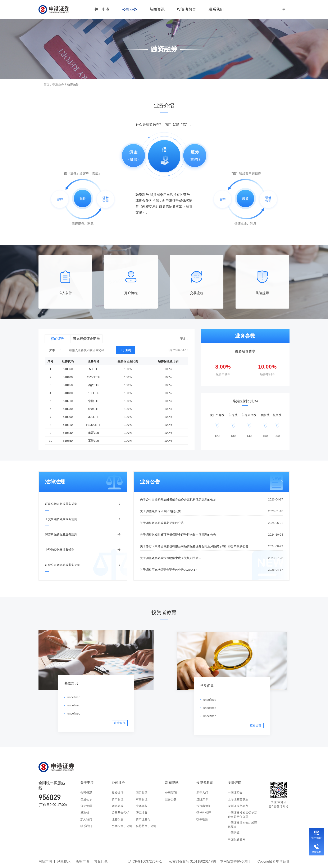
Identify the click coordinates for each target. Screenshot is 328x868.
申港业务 (58, 84)
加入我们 (86, 819)
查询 (128, 350)
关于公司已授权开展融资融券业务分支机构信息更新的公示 (211, 499)
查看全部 (120, 723)
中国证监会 (235, 793)
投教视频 (202, 819)
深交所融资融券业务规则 (61, 534)
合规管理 (86, 806)
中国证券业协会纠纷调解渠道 (242, 825)
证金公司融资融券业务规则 (63, 565)
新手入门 (202, 793)
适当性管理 (204, 813)
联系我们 (216, 9)
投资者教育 (187, 11)
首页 (46, 84)
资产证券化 (143, 819)
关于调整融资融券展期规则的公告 (211, 523)
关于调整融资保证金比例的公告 (211, 511)
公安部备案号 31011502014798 (193, 861)
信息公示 (86, 799)
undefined (74, 697)
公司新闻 (171, 793)
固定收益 (142, 793)
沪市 (52, 350)
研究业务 (142, 813)
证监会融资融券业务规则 (61, 504)
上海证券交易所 (238, 799)
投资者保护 (204, 806)
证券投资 (118, 819)
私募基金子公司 (146, 826)
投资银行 (118, 793)
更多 (183, 339)
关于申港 (102, 11)
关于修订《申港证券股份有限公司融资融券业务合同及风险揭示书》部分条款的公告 (211, 546)
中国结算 (234, 833)
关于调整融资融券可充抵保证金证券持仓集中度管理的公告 (211, 535)
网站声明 (45, 861)
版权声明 (82, 861)
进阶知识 (202, 799)
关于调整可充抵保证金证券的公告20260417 (211, 570)
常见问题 (101, 861)
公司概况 (86, 793)
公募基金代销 (120, 813)
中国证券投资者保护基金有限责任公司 (242, 815)
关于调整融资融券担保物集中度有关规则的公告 (211, 558)
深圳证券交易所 (238, 806)
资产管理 (118, 799)
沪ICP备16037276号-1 (145, 861)
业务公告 (171, 799)
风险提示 (64, 861)
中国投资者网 (237, 839)
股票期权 (142, 806)
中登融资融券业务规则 (60, 550)
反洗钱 (85, 813)
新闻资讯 (157, 11)
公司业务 (129, 11)
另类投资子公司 (122, 826)
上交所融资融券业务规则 (61, 519)
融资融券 (118, 806)
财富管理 (142, 799)
